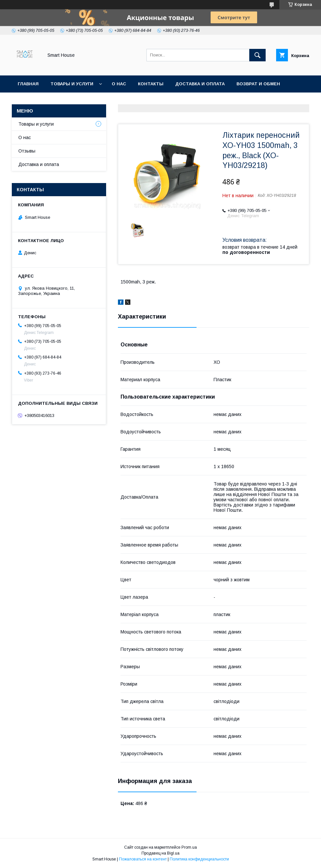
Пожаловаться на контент (143, 859)
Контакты (151, 84)
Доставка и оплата (200, 84)
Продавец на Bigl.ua (160, 853)
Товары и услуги (72, 84)
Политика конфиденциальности (199, 859)
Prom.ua (189, 847)
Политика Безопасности (51, 101)
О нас (119, 84)
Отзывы (27, 151)
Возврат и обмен (258, 84)
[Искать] (257, 55)
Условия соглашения (123, 101)
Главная (28, 84)
